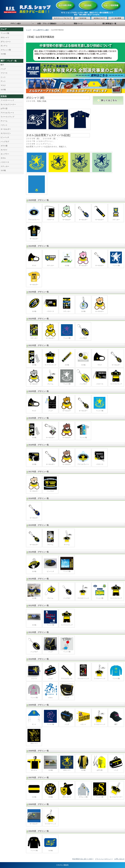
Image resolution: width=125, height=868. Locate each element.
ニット (3, 77)
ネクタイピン (6, 133)
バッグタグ (5, 142)
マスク (3, 85)
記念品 (4, 96)
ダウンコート (6, 42)
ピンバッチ (5, 137)
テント (3, 81)
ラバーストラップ (7, 117)
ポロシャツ (5, 37)
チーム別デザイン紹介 (41, 30)
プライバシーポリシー (103, 859)
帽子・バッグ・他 (9, 61)
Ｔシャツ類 (5, 33)
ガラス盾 (4, 146)
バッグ (3, 69)
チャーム (4, 121)
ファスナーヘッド (7, 100)
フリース (4, 73)
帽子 (2, 65)
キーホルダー (6, 129)
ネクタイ (4, 150)
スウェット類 (6, 50)
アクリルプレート (7, 113)
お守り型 (4, 108)
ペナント (4, 125)
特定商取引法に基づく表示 (82, 859)
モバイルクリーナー (8, 104)
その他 (3, 54)
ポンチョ (4, 46)
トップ (28, 30)
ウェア (4, 29)
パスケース (5, 162)
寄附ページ (78, 24)
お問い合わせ (119, 859)
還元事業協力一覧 (109, 24)
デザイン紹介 (16, 24)
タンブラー (5, 154)
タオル (3, 158)
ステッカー (5, 166)
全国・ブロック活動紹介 (47, 24)
